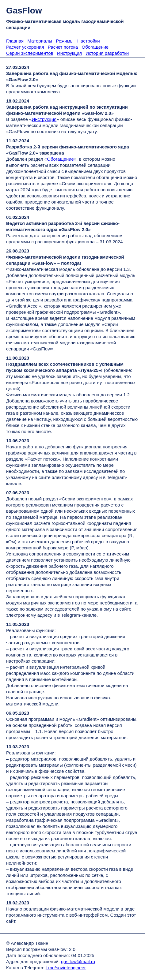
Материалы (40, 41)
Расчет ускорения (25, 47)
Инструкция (69, 53)
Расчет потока (63, 47)
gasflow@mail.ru (78, 961)
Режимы (65, 41)
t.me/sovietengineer (66, 968)
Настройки (89, 41)
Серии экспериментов (30, 53)
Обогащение (95, 47)
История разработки (107, 53)
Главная (15, 41)
